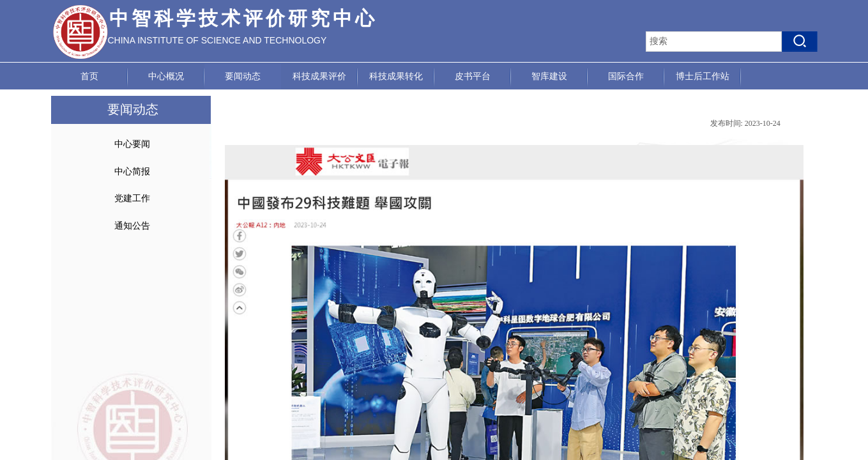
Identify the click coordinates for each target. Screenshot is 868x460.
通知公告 (132, 226)
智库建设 (549, 76)
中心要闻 (132, 144)
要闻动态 (243, 76)
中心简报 (132, 172)
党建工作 (132, 198)
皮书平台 (473, 76)
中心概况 (166, 76)
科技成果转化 (396, 76)
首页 (89, 76)
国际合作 (626, 76)
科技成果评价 (319, 76)
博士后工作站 (703, 76)
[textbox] (714, 42)
